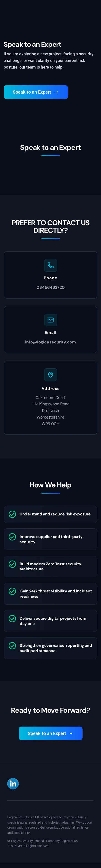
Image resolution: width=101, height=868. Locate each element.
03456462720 (51, 287)
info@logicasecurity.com (50, 342)
